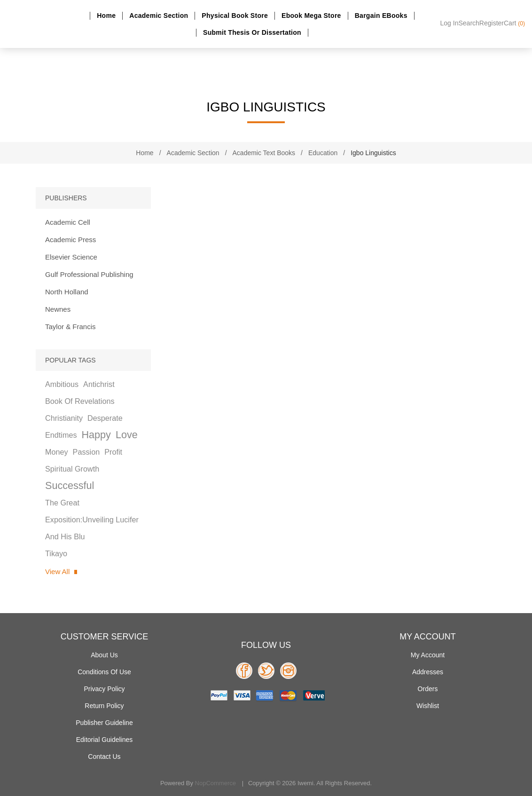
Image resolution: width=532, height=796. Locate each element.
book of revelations (80, 401)
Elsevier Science (71, 257)
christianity (64, 418)
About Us (104, 655)
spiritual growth (72, 469)
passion (86, 452)
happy (96, 435)
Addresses (428, 672)
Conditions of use (104, 672)
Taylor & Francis (70, 327)
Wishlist (428, 706)
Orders (428, 689)
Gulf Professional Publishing (89, 274)
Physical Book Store (235, 16)
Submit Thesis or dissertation (252, 32)
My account (428, 655)
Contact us (104, 757)
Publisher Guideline (104, 723)
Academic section (159, 16)
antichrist (99, 384)
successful (70, 485)
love (127, 435)
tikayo (56, 553)
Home (106, 16)
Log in (450, 23)
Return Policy (104, 706)
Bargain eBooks (381, 16)
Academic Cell (68, 222)
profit (113, 452)
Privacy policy (104, 689)
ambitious (62, 384)
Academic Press (70, 240)
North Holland (67, 292)
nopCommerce (215, 783)
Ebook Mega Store (311, 16)
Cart (514, 23)
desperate (105, 418)
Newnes (58, 309)
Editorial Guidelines (105, 740)
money (57, 452)
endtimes (61, 435)
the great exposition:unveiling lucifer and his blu (92, 520)
